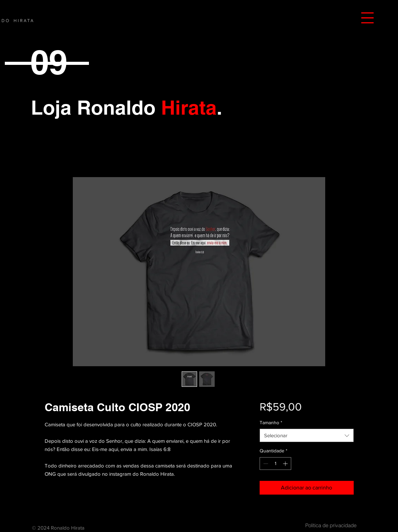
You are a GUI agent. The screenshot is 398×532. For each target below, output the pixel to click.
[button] (367, 18)
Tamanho (271, 423)
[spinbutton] (275, 464)
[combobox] (306, 435)
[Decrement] (265, 464)
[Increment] (286, 464)
